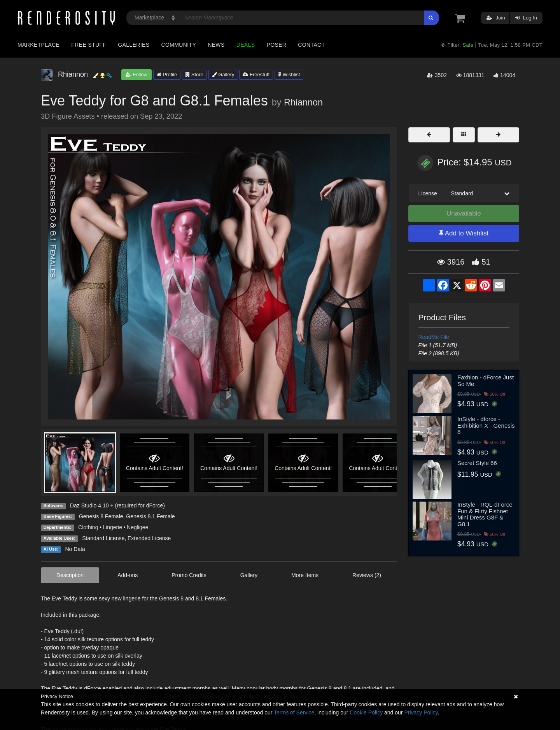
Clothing (88, 527)
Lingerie (112, 527)
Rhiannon (303, 102)
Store (194, 75)
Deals (246, 45)
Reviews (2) (367, 575)
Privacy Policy (421, 712)
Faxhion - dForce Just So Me (486, 381)
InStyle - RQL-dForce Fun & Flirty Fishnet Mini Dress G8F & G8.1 (485, 514)
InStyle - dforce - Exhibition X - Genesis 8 (486, 425)
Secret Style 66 (477, 463)
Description (70, 575)
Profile (167, 75)
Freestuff (256, 75)
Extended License (149, 538)
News (216, 45)
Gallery (223, 75)
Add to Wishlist (464, 233)
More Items (305, 575)
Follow (136, 75)
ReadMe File (434, 337)
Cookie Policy (366, 712)
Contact (311, 45)
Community (179, 45)
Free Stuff (89, 45)
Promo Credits (189, 575)
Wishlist (289, 75)
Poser (276, 45)
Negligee (137, 527)
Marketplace (38, 45)
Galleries (134, 45)
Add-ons (128, 575)
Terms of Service (294, 712)
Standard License (103, 538)
